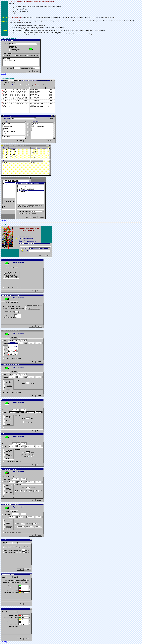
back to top (4, 74)
